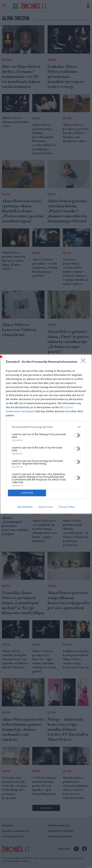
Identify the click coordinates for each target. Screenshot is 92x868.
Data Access (46, 507)
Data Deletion (25, 507)
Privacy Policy (67, 507)
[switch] (77, 435)
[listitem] (46, 427)
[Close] (84, 362)
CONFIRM (27, 493)
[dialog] (46, 434)
